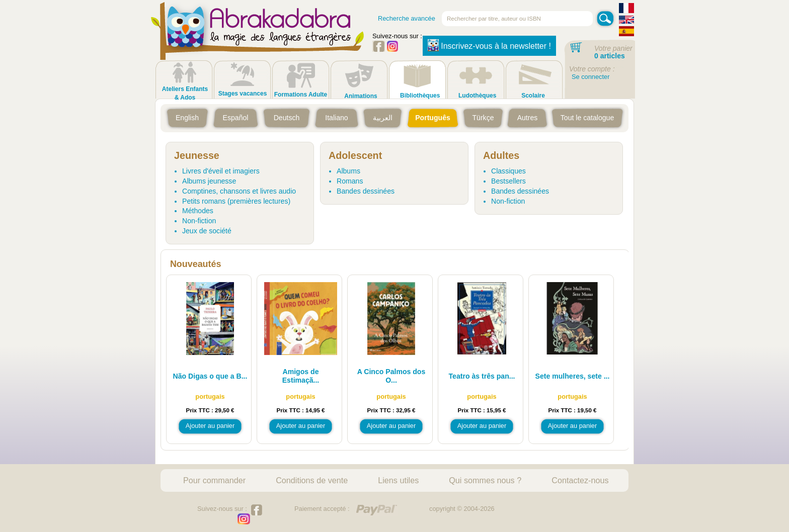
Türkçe (483, 118)
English (187, 118)
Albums (348, 171)
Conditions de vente (312, 480)
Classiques (508, 171)
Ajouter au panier (210, 426)
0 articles (610, 56)
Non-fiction (199, 221)
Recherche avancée (407, 18)
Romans (350, 181)
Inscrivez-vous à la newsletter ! (489, 45)
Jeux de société (207, 231)
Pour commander (214, 480)
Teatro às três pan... (482, 376)
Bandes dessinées (366, 191)
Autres (528, 118)
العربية (383, 118)
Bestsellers (508, 181)
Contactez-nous (580, 480)
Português (433, 118)
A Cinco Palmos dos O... (391, 376)
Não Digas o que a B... (210, 376)
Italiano (336, 118)
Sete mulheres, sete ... (573, 376)
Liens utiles (398, 480)
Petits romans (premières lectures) (236, 201)
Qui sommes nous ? (485, 480)
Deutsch (287, 118)
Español (236, 118)
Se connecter (590, 77)
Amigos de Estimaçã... (301, 376)
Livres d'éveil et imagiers (221, 171)
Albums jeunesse (209, 181)
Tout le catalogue (587, 118)
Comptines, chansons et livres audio (239, 191)
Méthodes (198, 211)
